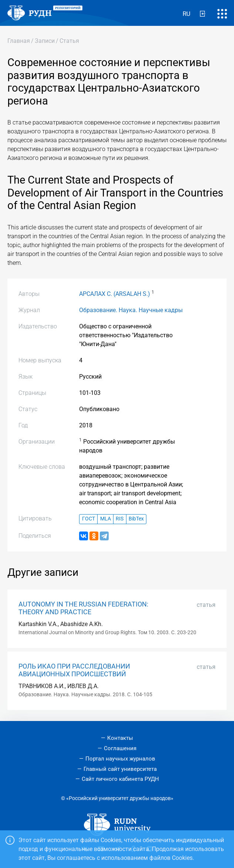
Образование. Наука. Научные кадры (131, 310)
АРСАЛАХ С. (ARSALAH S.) (115, 294)
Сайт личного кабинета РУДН (120, 779)
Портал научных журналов (120, 759)
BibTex (136, 519)
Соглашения (120, 748)
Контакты (120, 738)
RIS (120, 519)
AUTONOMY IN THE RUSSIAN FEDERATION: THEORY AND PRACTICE (83, 608)
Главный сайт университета (120, 769)
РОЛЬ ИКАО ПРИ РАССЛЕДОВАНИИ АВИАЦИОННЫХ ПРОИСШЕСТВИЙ (74, 670)
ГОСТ (89, 519)
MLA (106, 519)
